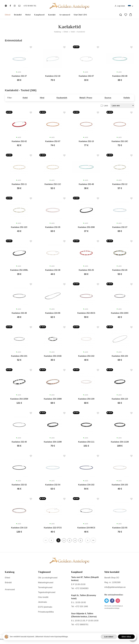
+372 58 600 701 (30, 6)
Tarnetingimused (45, 587)
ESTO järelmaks (45, 607)
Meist (28, 15)
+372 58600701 (82, 625)
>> (95, 540)
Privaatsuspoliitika (46, 612)
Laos (106, 106)
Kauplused (39, 15)
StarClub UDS (80, 15)
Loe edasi (109, 637)
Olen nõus (126, 637)
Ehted (8, 15)
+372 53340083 (82, 588)
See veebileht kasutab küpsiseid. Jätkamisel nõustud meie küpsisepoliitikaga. (39, 637)
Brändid (18, 15)
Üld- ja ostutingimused (48, 578)
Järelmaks (42, 602)
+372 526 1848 (81, 606)
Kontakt (52, 15)
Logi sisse (120, 6)
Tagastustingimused (47, 592)
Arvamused (65, 15)
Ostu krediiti (43, 597)
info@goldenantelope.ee (115, 587)
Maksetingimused (46, 583)
